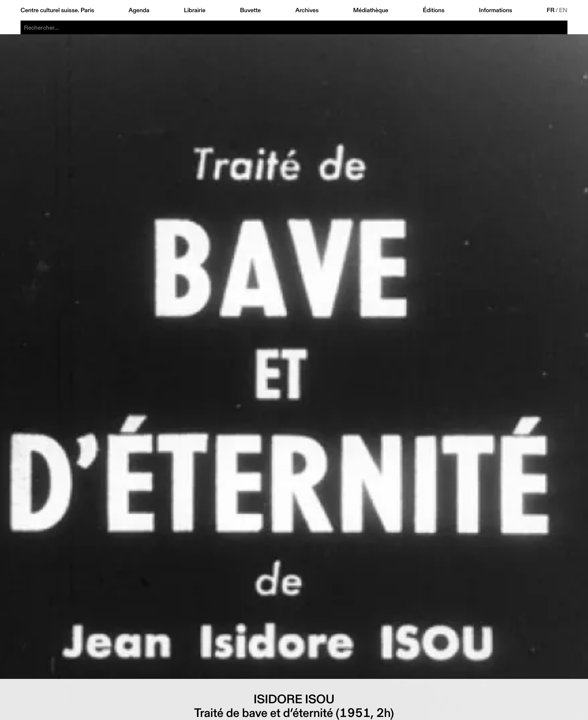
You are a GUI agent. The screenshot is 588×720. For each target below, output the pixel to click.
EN (563, 10)
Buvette (250, 10)
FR (551, 10)
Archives (307, 10)
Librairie (195, 10)
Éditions (434, 10)
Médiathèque (371, 10)
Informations (495, 10)
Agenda (139, 10)
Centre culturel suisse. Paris (57, 10)
